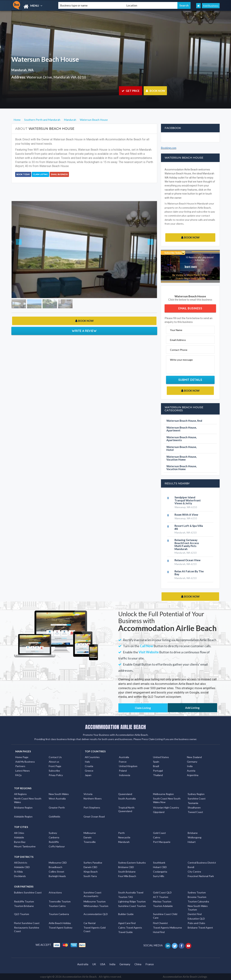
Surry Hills (159, 876)
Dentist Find (195, 914)
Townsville (90, 842)
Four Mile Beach (127, 876)
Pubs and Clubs (196, 923)
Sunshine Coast (197, 798)
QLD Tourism (22, 914)
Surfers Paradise (93, 863)
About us (54, 762)
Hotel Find (159, 932)
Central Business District (202, 863)
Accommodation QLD (96, 914)
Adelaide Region (23, 816)
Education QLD (196, 919)
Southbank (159, 863)
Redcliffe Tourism (24, 901)
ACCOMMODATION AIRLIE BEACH (115, 727)
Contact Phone (179, 350)
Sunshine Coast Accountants (92, 894)
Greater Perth (57, 807)
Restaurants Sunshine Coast (27, 929)
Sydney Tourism (197, 892)
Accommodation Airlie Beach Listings (185, 977)
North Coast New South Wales (28, 800)
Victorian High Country (166, 807)
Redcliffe (54, 842)
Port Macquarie (162, 842)
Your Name (176, 330)
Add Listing (192, 708)
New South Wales (59, 794)
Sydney (53, 833)
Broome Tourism (197, 897)
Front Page (55, 766)
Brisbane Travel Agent (200, 928)
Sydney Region (196, 794)
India (190, 766)
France (123, 762)
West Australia (57, 798)
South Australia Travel (131, 892)
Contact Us (55, 757)
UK (94, 964)
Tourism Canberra (59, 914)
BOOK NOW (155, 91)
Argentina (193, 775)
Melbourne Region (163, 794)
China (138, 964)
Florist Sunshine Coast (27, 923)
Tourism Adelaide (163, 906)
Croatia (89, 766)
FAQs (18, 775)
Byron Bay (20, 842)
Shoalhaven (194, 807)
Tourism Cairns (57, 906)
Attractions (55, 892)
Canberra (54, 837)
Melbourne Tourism (95, 901)
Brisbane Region (23, 807)
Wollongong (195, 837)
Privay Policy (56, 775)
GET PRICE (131, 91)
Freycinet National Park (201, 876)
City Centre (194, 872)
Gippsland (159, 812)
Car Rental (90, 923)
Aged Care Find (127, 923)
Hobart (192, 842)
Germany (192, 762)
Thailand (158, 775)
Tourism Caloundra (198, 901)
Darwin (88, 837)
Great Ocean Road (94, 816)
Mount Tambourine (25, 846)
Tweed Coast (195, 812)
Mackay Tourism (162, 901)
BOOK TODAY (23, 174)
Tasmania (193, 803)
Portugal (158, 771)
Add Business (211, 6)
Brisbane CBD (126, 867)
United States (161, 757)
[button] (22, 250)
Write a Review (84, 331)
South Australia (127, 798)
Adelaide (19, 837)
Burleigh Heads (57, 876)
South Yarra (90, 876)
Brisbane (193, 833)
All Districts (21, 863)
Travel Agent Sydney (61, 928)
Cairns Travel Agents (130, 928)
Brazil (156, 766)
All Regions (20, 794)
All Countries (92, 757)
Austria (191, 771)
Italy (87, 762)
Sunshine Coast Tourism (132, 906)
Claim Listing (40, 174)
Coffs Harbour (57, 846)
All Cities (19, 833)
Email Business (59, 174)
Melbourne (90, 833)
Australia (124, 757)
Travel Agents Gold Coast (95, 929)
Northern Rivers (93, 798)
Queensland (125, 794)
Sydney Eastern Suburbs (132, 863)
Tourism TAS (126, 897)
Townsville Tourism (60, 901)
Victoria (88, 794)
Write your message (181, 360)
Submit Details (190, 380)
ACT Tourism (161, 897)
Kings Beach (91, 872)
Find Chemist (160, 923)
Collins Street (56, 872)
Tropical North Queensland (126, 809)
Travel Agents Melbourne (167, 928)
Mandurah (124, 842)
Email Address (178, 340)
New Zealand (194, 757)
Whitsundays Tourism (96, 906)
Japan (88, 775)
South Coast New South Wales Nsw (167, 800)
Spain (156, 762)
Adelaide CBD (22, 867)
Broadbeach (55, 867)
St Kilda (18, 872)
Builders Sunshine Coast (28, 892)
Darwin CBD (90, 867)
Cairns (157, 837)
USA (103, 964)
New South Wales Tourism (198, 908)
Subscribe (54, 771)
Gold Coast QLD (162, 892)
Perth (121, 833)
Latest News (23, 771)
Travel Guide (125, 932)
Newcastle (124, 837)
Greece (89, 771)
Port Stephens (92, 807)
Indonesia (125, 775)
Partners (20, 766)
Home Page (22, 757)
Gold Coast (159, 833)
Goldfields (55, 816)
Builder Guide (126, 914)
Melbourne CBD (58, 863)
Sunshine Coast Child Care (165, 916)
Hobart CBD (160, 867)
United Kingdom (128, 766)
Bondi (191, 867)
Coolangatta (160, 872)
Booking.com (169, 148)
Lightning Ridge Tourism (132, 901)
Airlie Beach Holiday (60, 923)
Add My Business (25, 762)
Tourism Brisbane (24, 906)
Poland (123, 771)
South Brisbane (127, 872)
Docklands (20, 876)
